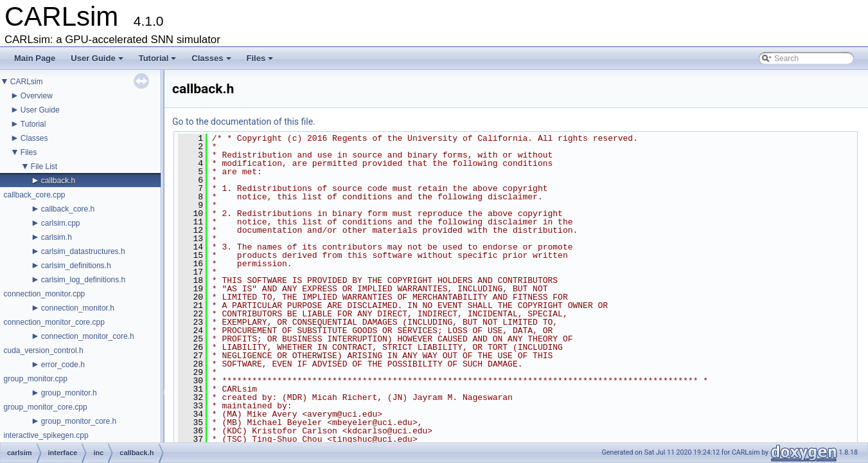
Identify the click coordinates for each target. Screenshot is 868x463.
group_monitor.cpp (35, 379)
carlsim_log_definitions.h (83, 280)
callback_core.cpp (34, 195)
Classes (211, 58)
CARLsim (27, 82)
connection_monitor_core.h (88, 336)
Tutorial (158, 58)
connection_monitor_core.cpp (54, 322)
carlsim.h (57, 237)
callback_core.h (68, 209)
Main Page (35, 58)
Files (260, 58)
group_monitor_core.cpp (45, 407)
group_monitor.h (69, 393)
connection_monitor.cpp (44, 294)
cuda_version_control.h (43, 350)
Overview (37, 96)
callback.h (58, 181)
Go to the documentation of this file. (244, 122)
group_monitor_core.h (79, 421)
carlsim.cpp (61, 223)
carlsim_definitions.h (76, 266)
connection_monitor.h (78, 308)
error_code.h (63, 365)
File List (44, 167)
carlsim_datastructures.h (83, 251)
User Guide (97, 58)
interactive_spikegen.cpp (46, 435)
